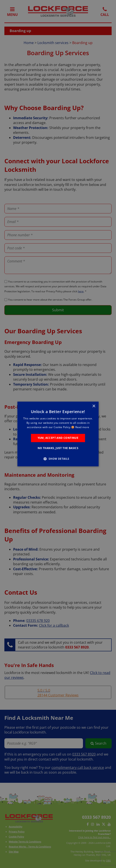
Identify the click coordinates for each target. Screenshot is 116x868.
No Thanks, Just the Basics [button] (58, 448)
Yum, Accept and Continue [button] (58, 438)
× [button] (94, 406)
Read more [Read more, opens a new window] (82, 427)
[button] (58, 459)
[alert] (58, 434)
